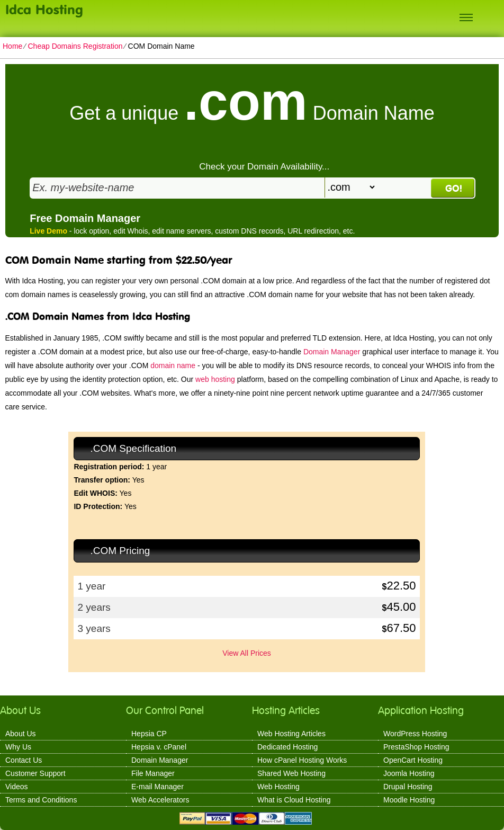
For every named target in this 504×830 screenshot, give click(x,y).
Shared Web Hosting (291, 773)
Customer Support (35, 773)
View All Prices (247, 653)
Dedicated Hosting (287, 747)
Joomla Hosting (409, 773)
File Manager (153, 773)
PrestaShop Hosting (416, 747)
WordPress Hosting (415, 734)
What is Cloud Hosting (294, 800)
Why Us (18, 747)
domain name (173, 365)
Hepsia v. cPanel (159, 747)
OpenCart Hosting (413, 760)
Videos (17, 787)
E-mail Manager (157, 787)
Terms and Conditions (41, 800)
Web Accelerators (160, 800)
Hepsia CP (149, 734)
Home (12, 46)
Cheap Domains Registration (75, 46)
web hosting (215, 379)
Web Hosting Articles (291, 734)
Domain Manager (332, 352)
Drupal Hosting (408, 787)
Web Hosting (278, 787)
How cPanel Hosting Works (302, 760)
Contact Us (24, 760)
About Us (21, 734)
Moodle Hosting (409, 800)
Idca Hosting (44, 9)
